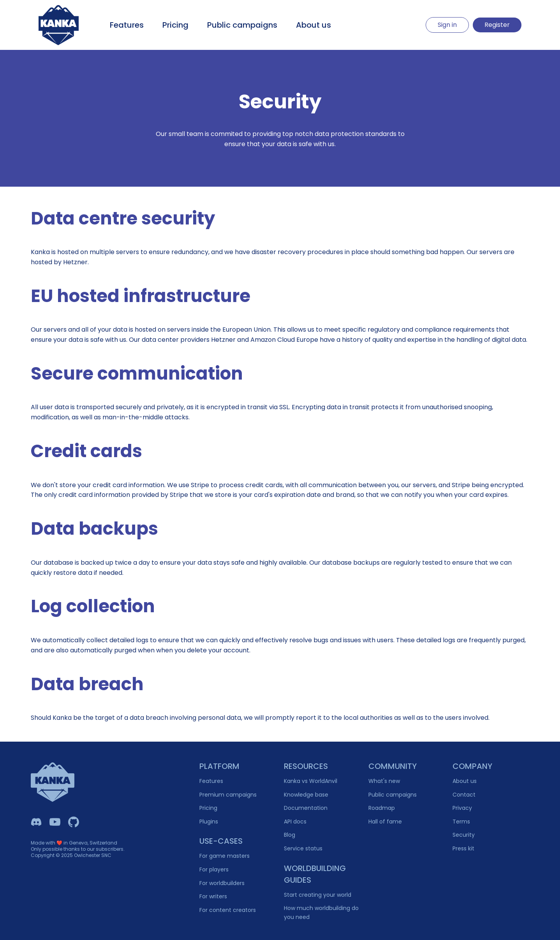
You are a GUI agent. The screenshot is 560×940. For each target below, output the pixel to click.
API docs (295, 822)
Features (127, 25)
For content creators (228, 910)
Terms (461, 822)
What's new (384, 781)
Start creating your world (318, 895)
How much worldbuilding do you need (321, 913)
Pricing (175, 25)
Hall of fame (385, 822)
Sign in (447, 25)
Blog (290, 835)
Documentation (306, 808)
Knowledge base (306, 795)
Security (464, 835)
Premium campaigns (228, 795)
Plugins (209, 822)
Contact (464, 795)
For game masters (225, 856)
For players (214, 869)
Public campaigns (242, 25)
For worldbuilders (222, 883)
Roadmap (382, 808)
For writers (213, 896)
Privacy (462, 808)
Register (497, 25)
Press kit (463, 848)
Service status (303, 848)
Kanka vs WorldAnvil (311, 781)
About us (313, 25)
